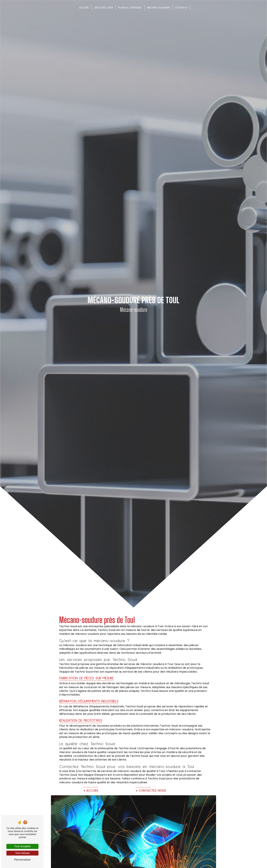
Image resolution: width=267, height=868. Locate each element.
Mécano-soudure (158, 8)
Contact (181, 8)
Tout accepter (22, 846)
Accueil (84, 8)
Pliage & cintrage (130, 8)
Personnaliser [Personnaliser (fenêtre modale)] (22, 860)
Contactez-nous (151, 791)
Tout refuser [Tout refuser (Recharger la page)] (22, 853)
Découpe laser (104, 8)
